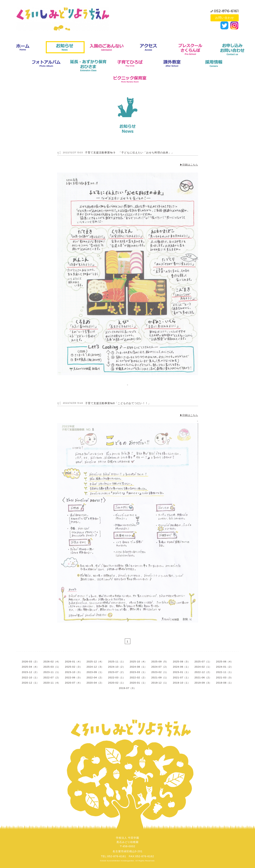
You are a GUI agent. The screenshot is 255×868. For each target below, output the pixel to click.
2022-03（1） (117, 678)
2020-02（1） (117, 683)
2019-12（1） (160, 683)
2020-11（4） (52, 683)
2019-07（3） (127, 688)
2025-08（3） (181, 662)
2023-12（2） (30, 672)
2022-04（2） (95, 678)
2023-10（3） (73, 672)
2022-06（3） (73, 678)
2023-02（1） (160, 672)
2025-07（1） (203, 662)
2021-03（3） (225, 678)
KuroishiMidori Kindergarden (120, 861)
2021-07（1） (181, 678)
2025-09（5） (160, 662)
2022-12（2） (203, 672)
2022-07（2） (52, 678)
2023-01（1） (181, 672)
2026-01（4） (73, 662)
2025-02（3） (73, 667)
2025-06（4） (225, 662)
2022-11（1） (225, 672)
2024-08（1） (138, 667)
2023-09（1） (95, 672)
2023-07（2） (117, 672)
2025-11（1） (117, 662)
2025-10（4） (138, 662)
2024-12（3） (95, 667)
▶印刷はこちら (189, 165)
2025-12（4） (95, 662)
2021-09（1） (160, 678)
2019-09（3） (203, 683)
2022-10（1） (30, 678)
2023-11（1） (52, 672)
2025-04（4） (30, 667)
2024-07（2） (160, 667)
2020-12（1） (30, 683)
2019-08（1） (225, 683)
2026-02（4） (52, 662)
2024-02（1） (203, 667)
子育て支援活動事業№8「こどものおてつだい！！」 (118, 403)
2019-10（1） (181, 683)
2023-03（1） (138, 672)
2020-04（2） (95, 683)
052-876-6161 (226, 10)
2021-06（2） (203, 678)
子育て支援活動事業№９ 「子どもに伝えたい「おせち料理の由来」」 (129, 153)
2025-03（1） (52, 667)
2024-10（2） (117, 667)
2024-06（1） (181, 667)
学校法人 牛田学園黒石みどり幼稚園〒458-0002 (127, 842)
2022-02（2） (138, 678)
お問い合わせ (225, 18)
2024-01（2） (225, 667)
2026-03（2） (30, 662)
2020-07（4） (73, 683)
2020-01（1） (138, 683)
